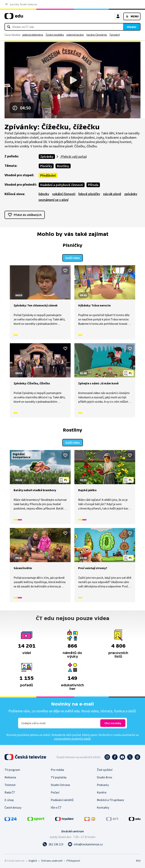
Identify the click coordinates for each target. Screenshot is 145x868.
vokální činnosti (64, 194)
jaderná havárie (75, 35)
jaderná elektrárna (33, 35)
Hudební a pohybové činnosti (62, 185)
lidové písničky (89, 194)
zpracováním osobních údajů (72, 738)
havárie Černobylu (97, 35)
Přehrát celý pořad (73, 157)
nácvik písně (112, 194)
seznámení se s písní (53, 200)
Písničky (46, 166)
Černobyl (115, 35)
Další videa (73, 257)
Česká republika (55, 35)
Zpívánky (47, 157)
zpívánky (131, 194)
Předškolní (48, 175)
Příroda (93, 185)
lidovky (44, 194)
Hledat (132, 27)
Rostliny (63, 166)
